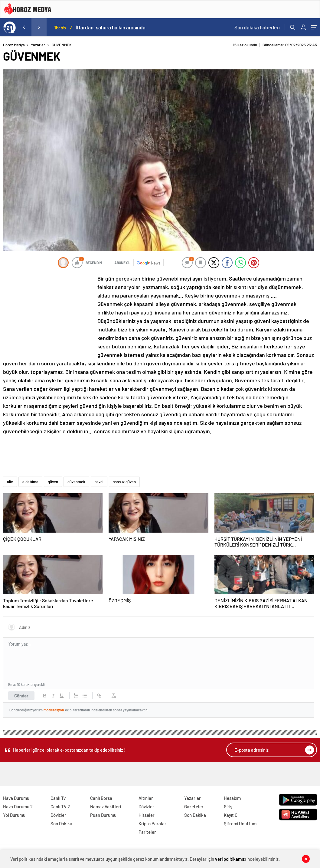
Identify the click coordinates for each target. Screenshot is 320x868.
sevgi (99, 482)
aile (10, 482)
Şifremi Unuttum (240, 823)
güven (53, 482)
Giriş (228, 806)
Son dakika (257, 27)
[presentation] (24, 27)
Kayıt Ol (231, 815)
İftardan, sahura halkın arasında (111, 27)
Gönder (21, 696)
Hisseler (147, 815)
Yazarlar (38, 45)
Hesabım (232, 798)
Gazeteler (194, 806)
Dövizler (58, 815)
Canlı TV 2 (60, 806)
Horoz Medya (14, 45)
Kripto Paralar (152, 823)
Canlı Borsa (101, 798)
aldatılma (30, 482)
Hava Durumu (16, 798)
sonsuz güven (124, 482)
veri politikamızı (231, 859)
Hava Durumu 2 (18, 806)
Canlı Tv (58, 798)
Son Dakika (61, 823)
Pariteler (147, 832)
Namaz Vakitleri (106, 806)
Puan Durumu (103, 815)
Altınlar (146, 798)
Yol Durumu (14, 815)
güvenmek (76, 482)
